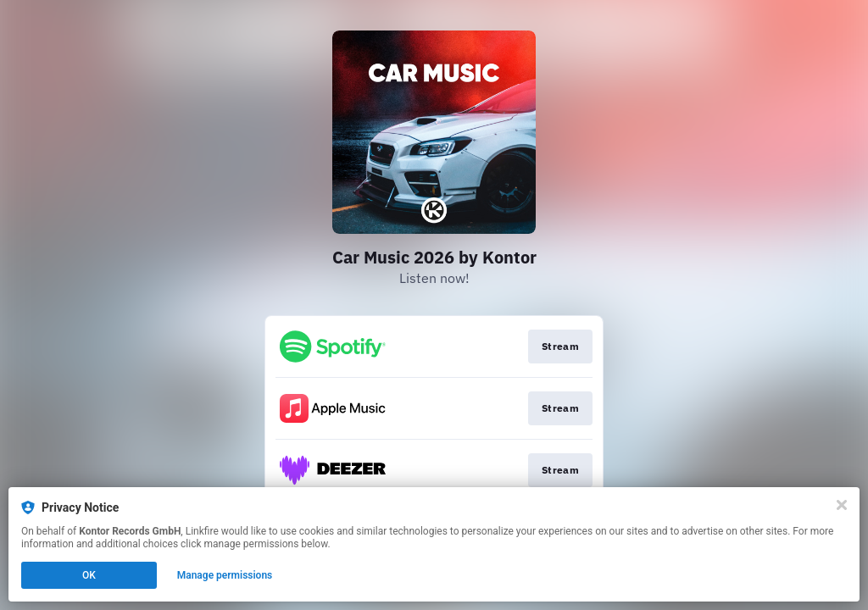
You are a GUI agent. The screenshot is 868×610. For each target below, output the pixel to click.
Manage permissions (225, 575)
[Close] (842, 505)
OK (89, 575)
